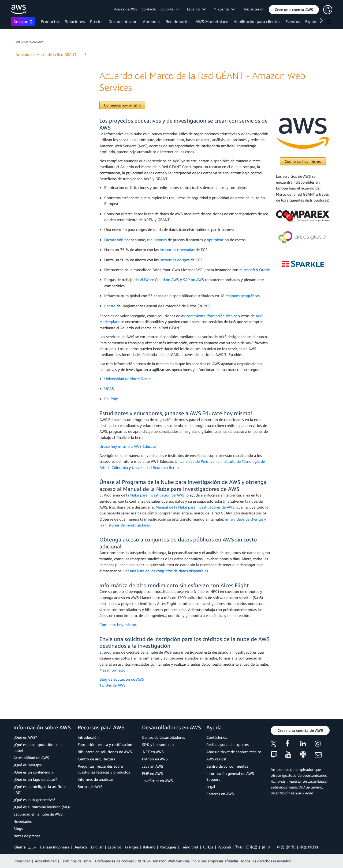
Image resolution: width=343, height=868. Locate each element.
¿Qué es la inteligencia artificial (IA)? (40, 789)
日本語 (252, 847)
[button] (294, 10)
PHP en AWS (152, 773)
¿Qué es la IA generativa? (34, 800)
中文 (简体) (286, 847)
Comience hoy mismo (122, 105)
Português (168, 847)
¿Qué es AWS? (25, 737)
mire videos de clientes (244, 519)
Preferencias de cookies (114, 861)
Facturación (114, 240)
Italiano (149, 847)
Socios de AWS (90, 786)
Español (114, 847)
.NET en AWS (153, 752)
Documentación (123, 21)
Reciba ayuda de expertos (228, 744)
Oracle (264, 270)
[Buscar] (329, 22)
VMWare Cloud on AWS (159, 280)
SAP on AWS (193, 280)
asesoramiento (193, 316)
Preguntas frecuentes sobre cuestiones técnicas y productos (104, 769)
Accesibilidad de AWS (31, 758)
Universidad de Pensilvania (197, 461)
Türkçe (208, 847)
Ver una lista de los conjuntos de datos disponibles (166, 571)
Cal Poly (111, 399)
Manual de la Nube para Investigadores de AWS (195, 507)
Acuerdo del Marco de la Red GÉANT (51, 54)
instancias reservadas (177, 250)
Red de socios (178, 21)
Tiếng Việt (190, 847)
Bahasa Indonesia (55, 847)
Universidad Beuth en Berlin (155, 467)
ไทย (238, 847)
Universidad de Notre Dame (127, 379)
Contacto (149, 9)
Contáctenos (217, 737)
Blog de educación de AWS (122, 679)
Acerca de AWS (126, 9)
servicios (126, 140)
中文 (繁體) (309, 847)
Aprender (152, 21)
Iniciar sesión (254, 9)
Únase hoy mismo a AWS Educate (128, 446)
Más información (113, 670)
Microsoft (247, 270)
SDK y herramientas (159, 744)
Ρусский (224, 847)
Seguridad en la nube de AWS (38, 814)
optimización (218, 240)
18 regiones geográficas (240, 296)
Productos (50, 21)
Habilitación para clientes (257, 21)
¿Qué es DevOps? (28, 765)
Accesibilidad (46, 861)
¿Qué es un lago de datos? (35, 779)
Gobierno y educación (29, 42)
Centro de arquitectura (96, 759)
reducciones (157, 240)
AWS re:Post (216, 759)
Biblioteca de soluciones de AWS (105, 752)
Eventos (293, 21)
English (97, 847)
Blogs (18, 829)
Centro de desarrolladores (163, 737)
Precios (97, 21)
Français (132, 847)
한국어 (267, 847)
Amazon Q (23, 21)
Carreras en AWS (220, 794)
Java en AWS (153, 766)
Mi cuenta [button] (224, 9)
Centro (110, 306)
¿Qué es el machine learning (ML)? (42, 807)
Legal (211, 786)
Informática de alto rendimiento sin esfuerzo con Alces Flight (174, 585)
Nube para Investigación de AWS (157, 495)
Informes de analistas (96, 779)
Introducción (88, 737)
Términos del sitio (76, 861)
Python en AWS (155, 759)
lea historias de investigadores (125, 525)
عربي (32, 847)
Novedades (23, 821)
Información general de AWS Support (230, 776)
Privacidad (22, 861)
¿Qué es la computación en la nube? (38, 747)
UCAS (109, 388)
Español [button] (196, 9)
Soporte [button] (170, 9)
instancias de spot (175, 260)
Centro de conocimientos (227, 766)
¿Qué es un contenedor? (33, 772)
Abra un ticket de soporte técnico (234, 752)
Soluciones (75, 21)
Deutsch (80, 847)
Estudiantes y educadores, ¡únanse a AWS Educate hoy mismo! (176, 413)
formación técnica (222, 316)
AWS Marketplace (212, 21)
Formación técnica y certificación (105, 744)
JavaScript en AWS (157, 781)
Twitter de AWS (112, 685)
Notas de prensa (27, 836)
